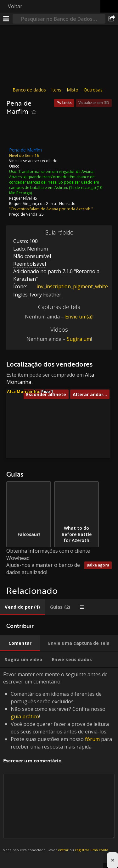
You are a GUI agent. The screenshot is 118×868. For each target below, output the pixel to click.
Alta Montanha (23, 391)
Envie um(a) (79, 317)
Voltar (15, 6)
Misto (73, 90)
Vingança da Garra (39, 203)
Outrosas (93, 90)
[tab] (22, 607)
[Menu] (6, 19)
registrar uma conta (92, 850)
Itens (56, 90)
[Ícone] (17, 133)
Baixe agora (98, 565)
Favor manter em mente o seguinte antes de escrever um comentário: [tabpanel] (59, 766)
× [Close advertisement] (112, 860)
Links (67, 103)
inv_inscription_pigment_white (67, 286)
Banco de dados (29, 90)
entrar (63, 850)
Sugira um (79, 339)
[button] (40, 435)
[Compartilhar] (112, 19)
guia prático (25, 716)
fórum (92, 739)
